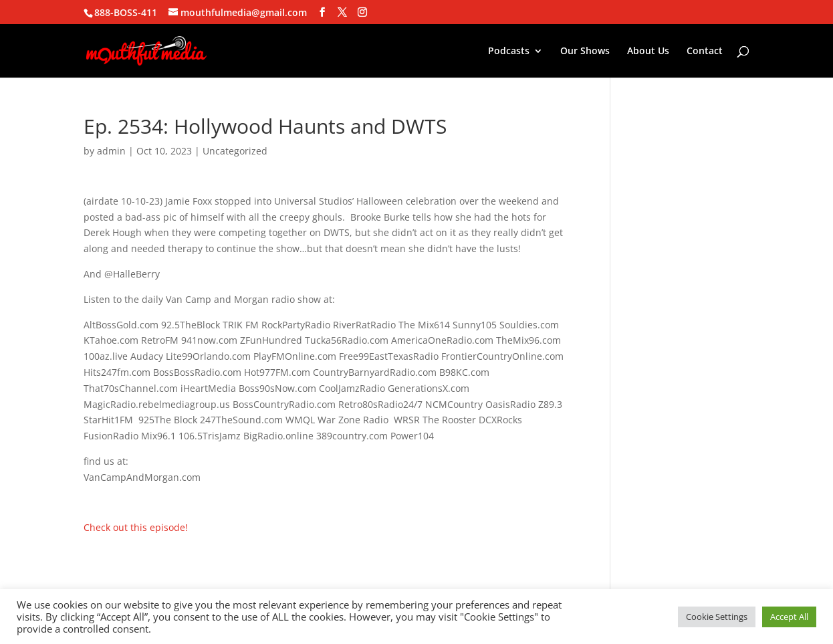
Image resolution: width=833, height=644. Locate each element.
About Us (648, 51)
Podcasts (509, 51)
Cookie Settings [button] (717, 617)
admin (111, 151)
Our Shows (585, 51)
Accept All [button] (789, 617)
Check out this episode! (136, 527)
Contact (705, 51)
